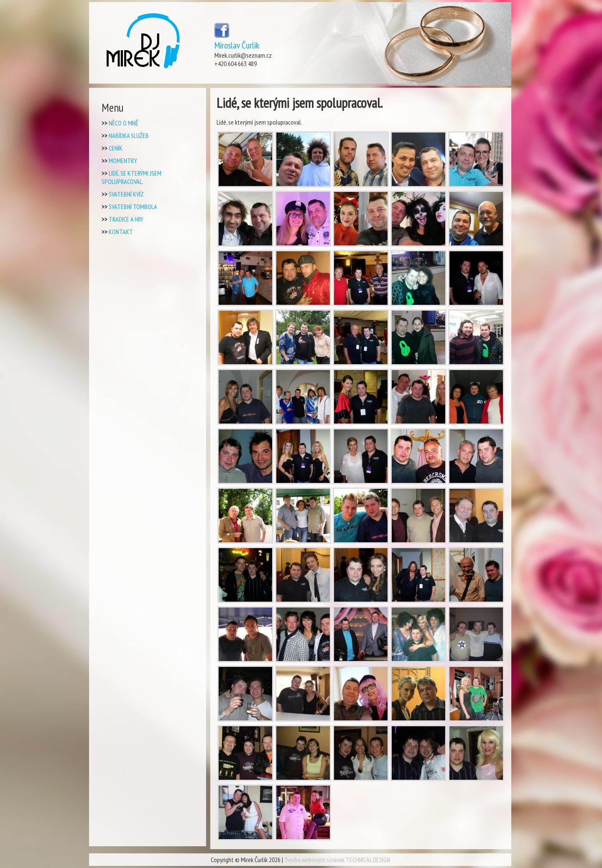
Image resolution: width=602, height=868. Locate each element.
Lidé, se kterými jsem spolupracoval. (131, 177)
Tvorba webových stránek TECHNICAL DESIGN (337, 860)
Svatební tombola (133, 207)
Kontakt (121, 232)
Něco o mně (124, 123)
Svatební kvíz (126, 194)
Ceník (116, 148)
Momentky (123, 161)
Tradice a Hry (126, 219)
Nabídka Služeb (129, 135)
